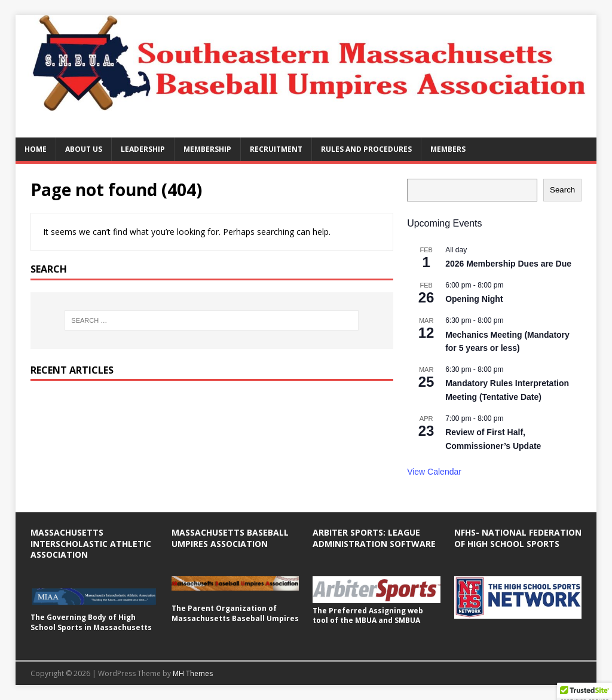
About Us (84, 149)
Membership (207, 149)
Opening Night (474, 299)
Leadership (143, 149)
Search (562, 190)
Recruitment (276, 149)
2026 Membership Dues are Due (508, 264)
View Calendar (434, 472)
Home (36, 149)
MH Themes (193, 673)
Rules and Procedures (366, 149)
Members (448, 149)
